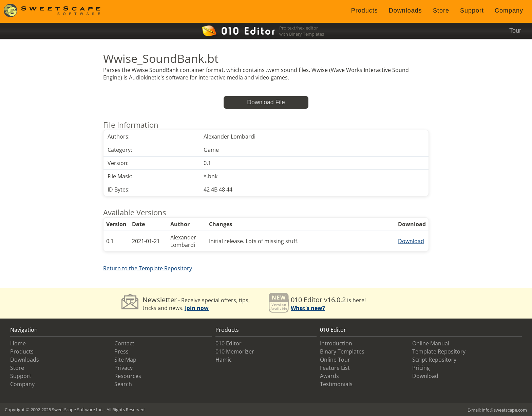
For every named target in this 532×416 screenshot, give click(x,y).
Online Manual (431, 343)
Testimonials (336, 384)
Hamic (224, 360)
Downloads (405, 11)
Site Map (125, 360)
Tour (515, 31)
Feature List (335, 368)
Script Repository (434, 360)
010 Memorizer (235, 351)
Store (441, 11)
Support (472, 11)
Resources (128, 376)
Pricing (421, 368)
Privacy (123, 368)
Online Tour (335, 360)
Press (121, 351)
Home (18, 343)
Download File (266, 102)
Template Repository (439, 351)
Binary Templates (342, 351)
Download (411, 241)
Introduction (336, 343)
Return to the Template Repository (148, 268)
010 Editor (229, 343)
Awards (329, 376)
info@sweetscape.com (504, 410)
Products (365, 11)
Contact (124, 343)
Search (123, 384)
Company (509, 11)
